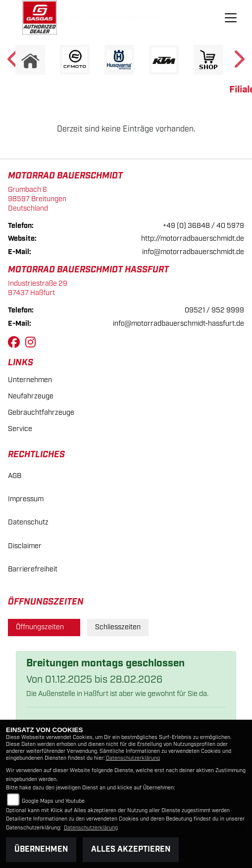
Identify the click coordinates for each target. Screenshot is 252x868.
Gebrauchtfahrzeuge (41, 412)
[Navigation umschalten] (231, 18)
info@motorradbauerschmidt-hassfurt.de (178, 324)
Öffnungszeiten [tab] (44, 627)
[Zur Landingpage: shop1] (208, 60)
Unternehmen (30, 380)
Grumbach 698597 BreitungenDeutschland (37, 199)
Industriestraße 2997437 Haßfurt (38, 288)
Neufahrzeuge (31, 396)
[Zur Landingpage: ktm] (164, 60)
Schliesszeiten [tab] (118, 627)
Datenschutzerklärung (133, 758)
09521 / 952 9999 (214, 310)
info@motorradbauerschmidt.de (193, 252)
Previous (14, 62)
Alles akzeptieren (131, 849)
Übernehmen (41, 849)
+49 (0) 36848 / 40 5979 (203, 226)
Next (238, 62)
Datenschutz (28, 522)
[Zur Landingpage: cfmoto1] (75, 60)
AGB (15, 476)
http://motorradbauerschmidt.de (193, 239)
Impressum (26, 499)
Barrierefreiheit (33, 569)
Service (20, 429)
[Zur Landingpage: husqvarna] (119, 60)
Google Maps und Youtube (53, 801)
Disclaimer (25, 546)
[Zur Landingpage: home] (30, 60)
